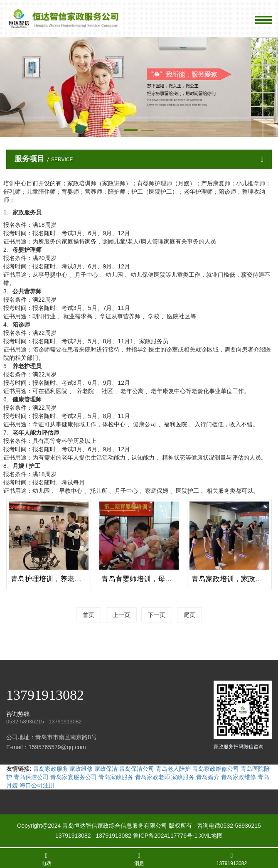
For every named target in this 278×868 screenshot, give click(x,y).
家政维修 (81, 769)
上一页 (121, 615)
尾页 (189, 615)
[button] (131, 130)
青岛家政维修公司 (216, 769)
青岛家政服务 (51, 769)
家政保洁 (106, 769)
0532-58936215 (241, 826)
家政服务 (183, 777)
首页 (89, 615)
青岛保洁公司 (137, 769)
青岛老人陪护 (173, 769)
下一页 (157, 615)
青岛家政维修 (239, 777)
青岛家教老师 (153, 777)
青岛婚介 (208, 777)
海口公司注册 (37, 785)
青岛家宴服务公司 (74, 777)
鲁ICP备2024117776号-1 (165, 836)
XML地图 (211, 836)
